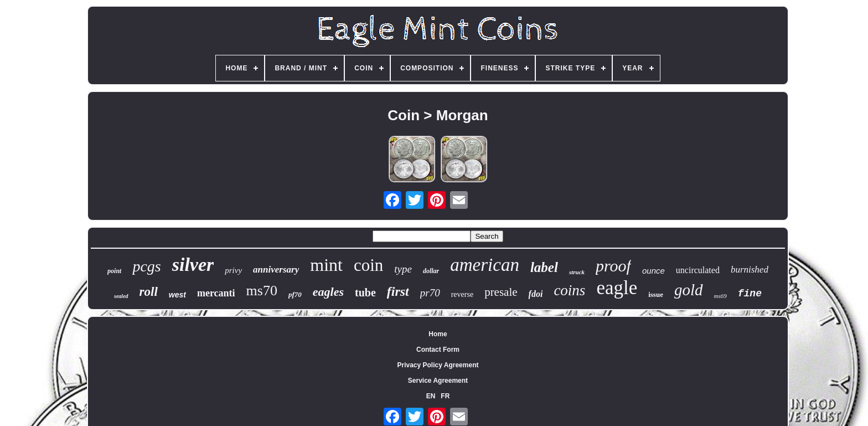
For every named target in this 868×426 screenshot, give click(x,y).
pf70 (295, 294)
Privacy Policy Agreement (438, 365)
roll (149, 292)
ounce (653, 271)
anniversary (276, 270)
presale (501, 292)
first (398, 291)
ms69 (720, 296)
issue (656, 294)
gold (689, 290)
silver (193, 265)
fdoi (536, 294)
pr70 (430, 293)
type (403, 269)
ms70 (262, 291)
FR (445, 396)
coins (569, 290)
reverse (462, 294)
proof (613, 266)
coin (368, 265)
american (485, 265)
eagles (328, 292)
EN (431, 396)
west (177, 295)
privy (233, 270)
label (544, 267)
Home (438, 334)
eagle (617, 288)
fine (750, 294)
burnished (750, 270)
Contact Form (438, 350)
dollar (431, 271)
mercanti (216, 293)
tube (365, 292)
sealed (121, 296)
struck (577, 272)
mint (326, 265)
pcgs (146, 266)
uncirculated (698, 270)
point (114, 271)
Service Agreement (438, 381)
